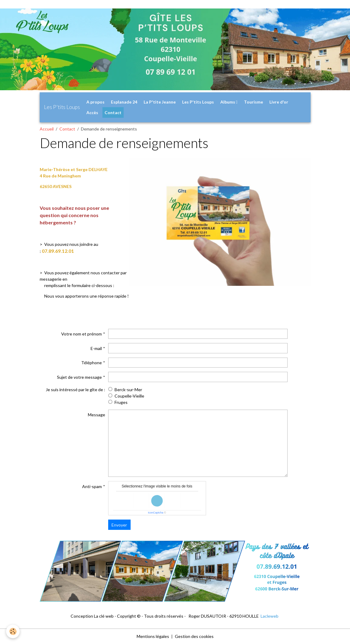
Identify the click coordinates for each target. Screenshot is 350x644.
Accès (92, 112)
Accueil (47, 129)
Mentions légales (153, 636)
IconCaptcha (156, 513)
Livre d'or (279, 102)
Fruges (121, 402)
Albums (228, 102)
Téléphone (92, 363)
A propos (95, 102)
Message (97, 415)
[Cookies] (13, 631)
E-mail (96, 348)
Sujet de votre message (79, 377)
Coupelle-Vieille (129, 396)
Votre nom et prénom (82, 334)
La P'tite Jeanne (160, 102)
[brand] (62, 107)
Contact (113, 112)
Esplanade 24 (124, 102)
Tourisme (253, 102)
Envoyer (119, 525)
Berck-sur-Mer (128, 390)
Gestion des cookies (194, 636)
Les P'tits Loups (198, 102)
